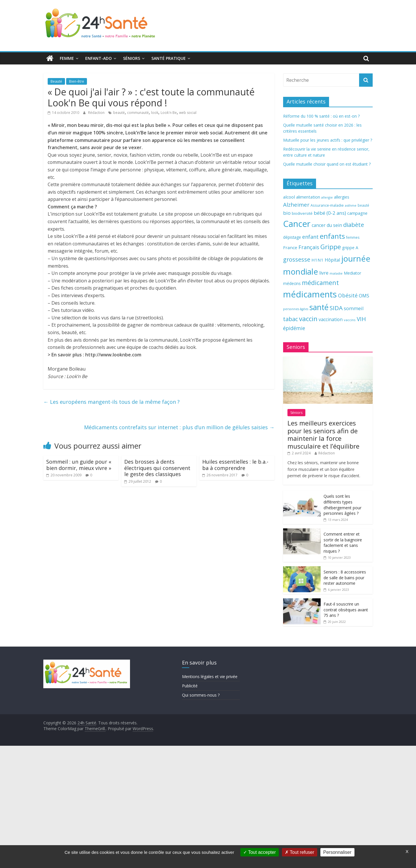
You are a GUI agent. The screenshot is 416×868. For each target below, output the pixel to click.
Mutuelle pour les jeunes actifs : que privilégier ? (328, 140)
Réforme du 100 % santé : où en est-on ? (321, 116)
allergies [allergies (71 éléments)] (342, 197)
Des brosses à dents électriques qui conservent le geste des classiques (157, 468)
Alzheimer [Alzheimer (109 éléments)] (296, 205)
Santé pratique (169, 58)
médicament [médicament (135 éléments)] (320, 283)
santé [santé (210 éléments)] (319, 307)
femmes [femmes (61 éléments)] (353, 237)
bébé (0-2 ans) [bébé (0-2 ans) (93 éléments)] (330, 213)
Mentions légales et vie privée (210, 677)
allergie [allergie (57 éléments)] (327, 197)
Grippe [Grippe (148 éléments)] (331, 247)
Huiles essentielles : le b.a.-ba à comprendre (235, 465)
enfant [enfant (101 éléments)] (310, 237)
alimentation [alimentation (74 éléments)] (308, 197)
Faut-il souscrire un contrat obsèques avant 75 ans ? (346, 610)
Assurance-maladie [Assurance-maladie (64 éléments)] (327, 205)
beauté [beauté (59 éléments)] (363, 205)
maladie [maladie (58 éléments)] (336, 273)
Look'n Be (169, 113)
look (155, 113)
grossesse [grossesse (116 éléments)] (297, 259)
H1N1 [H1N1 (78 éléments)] (317, 260)
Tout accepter (260, 852)
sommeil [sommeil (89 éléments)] (354, 308)
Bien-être (77, 81)
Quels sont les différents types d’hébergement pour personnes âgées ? (342, 505)
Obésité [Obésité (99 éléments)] (348, 295)
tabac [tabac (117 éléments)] (290, 319)
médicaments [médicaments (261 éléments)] (310, 294)
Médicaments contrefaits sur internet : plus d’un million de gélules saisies (179, 427)
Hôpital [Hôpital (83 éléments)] (332, 260)
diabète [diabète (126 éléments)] (354, 225)
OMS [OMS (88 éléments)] (364, 296)
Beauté (56, 81)
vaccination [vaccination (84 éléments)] (331, 319)
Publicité (190, 686)
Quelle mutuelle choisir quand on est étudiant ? (327, 164)
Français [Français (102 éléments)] (309, 247)
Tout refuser (300, 852)
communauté (138, 113)
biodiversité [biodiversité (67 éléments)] (302, 213)
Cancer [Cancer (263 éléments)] (297, 224)
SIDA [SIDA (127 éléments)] (336, 308)
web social (188, 113)
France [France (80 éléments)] (290, 247)
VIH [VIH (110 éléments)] (361, 319)
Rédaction (97, 113)
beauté (119, 113)
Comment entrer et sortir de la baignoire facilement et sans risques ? (343, 543)
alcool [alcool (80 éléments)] (289, 197)
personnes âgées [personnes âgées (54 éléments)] (296, 309)
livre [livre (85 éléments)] (324, 273)
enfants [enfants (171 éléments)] (332, 236)
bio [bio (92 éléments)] (287, 213)
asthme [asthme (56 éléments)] (351, 205)
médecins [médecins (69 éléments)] (292, 283)
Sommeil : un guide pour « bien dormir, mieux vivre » (79, 465)
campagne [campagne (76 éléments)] (357, 213)
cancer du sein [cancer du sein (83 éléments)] (327, 225)
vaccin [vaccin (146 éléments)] (308, 319)
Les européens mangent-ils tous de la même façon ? (112, 402)
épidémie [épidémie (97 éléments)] (294, 328)
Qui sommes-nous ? (201, 695)
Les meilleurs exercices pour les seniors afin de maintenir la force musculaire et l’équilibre (323, 434)
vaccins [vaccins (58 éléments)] (350, 320)
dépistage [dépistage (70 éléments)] (292, 237)
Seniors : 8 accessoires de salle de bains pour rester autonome (345, 578)
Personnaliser (337, 852)
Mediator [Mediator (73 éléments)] (352, 273)
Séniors (132, 58)
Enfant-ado (99, 58)
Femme (67, 58)
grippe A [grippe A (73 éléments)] (350, 248)
